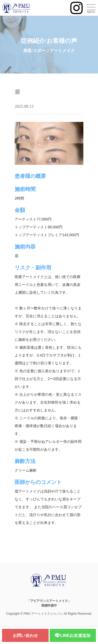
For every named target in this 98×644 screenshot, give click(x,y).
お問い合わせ (25, 635)
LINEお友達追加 (73, 636)
